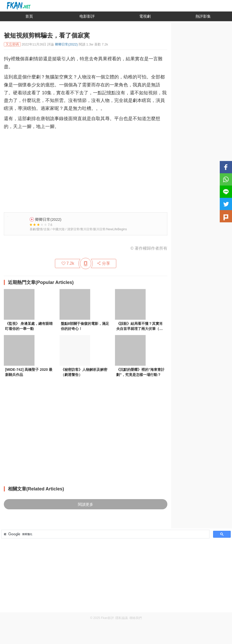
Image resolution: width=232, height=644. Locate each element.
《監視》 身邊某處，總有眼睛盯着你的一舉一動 (29, 326)
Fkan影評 (107, 618)
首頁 (29, 16)
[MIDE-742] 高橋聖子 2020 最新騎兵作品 (29, 372)
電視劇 (145, 16)
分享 (103, 263)
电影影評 (87, 16)
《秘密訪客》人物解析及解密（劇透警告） (84, 372)
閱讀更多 (86, 504)
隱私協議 (122, 618)
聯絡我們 (136, 618)
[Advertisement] (86, 169)
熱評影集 (203, 16)
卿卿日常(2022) (66, 44)
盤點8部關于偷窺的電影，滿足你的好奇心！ (85, 326)
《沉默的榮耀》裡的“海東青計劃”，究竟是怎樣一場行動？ (140, 372)
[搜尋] (105, 534)
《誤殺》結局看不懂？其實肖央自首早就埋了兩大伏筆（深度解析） (140, 327)
